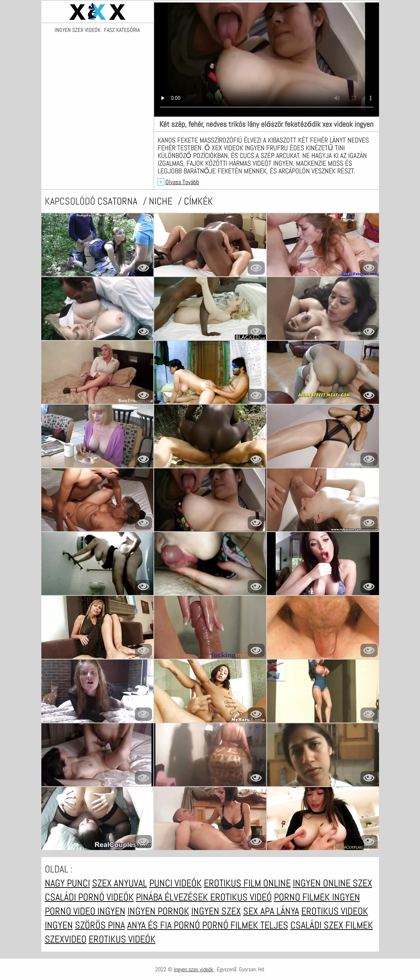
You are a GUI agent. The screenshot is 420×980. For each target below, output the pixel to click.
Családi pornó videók (89, 897)
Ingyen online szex (333, 883)
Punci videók (175, 883)
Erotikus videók (122, 939)
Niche (162, 201)
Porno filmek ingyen (317, 897)
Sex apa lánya (271, 911)
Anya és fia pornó (165, 925)
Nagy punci (67, 883)
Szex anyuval (120, 883)
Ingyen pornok (158, 911)
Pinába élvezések (173, 897)
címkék (198, 201)
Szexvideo (66, 939)
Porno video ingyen (85, 911)
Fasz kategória (122, 30)
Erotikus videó (241, 897)
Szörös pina (100, 925)
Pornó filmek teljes (245, 925)
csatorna (118, 201)
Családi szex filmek (332, 925)
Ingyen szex (216, 911)
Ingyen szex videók (78, 30)
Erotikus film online (247, 883)
